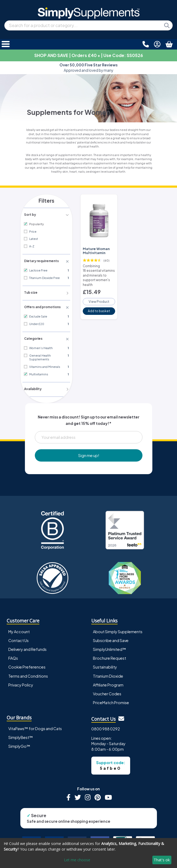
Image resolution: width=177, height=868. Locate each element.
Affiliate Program (108, 683)
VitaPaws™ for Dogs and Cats (35, 727)
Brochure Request (110, 656)
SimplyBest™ (21, 735)
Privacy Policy (21, 683)
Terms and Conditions (28, 674)
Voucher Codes (107, 692)
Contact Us (18, 639)
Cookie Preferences (27, 665)
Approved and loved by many (88, 68)
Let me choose (77, 860)
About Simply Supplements (118, 630)
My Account (19, 630)
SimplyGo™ (19, 744)
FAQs (13, 656)
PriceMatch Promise (111, 701)
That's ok (162, 860)
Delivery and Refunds (27, 648)
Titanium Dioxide (108, 674)
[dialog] (88, 853)
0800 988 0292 (106, 727)
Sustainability (105, 665)
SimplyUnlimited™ (110, 648)
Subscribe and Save (111, 639)
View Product (99, 299)
